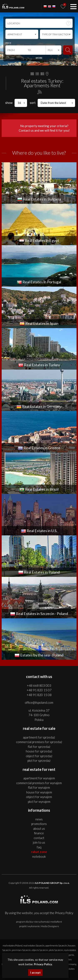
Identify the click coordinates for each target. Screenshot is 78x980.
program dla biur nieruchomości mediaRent (39, 922)
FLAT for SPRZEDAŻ (39, 747)
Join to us (39, 842)
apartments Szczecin (56, 945)
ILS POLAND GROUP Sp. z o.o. (52, 883)
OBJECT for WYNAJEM (39, 797)
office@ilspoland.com (39, 702)
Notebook (39, 856)
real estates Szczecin (34, 945)
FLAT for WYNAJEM (39, 787)
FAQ (39, 847)
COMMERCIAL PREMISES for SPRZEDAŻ (39, 742)
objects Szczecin (40, 950)
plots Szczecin (56, 950)
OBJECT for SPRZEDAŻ (39, 756)
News (39, 819)
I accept (35, 973)
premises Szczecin (21, 950)
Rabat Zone (39, 852)
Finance (39, 833)
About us (39, 828)
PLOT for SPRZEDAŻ (39, 760)
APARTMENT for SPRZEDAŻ (39, 737)
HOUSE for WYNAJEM (39, 792)
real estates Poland (13, 945)
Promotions (39, 824)
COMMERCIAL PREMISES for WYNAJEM (39, 783)
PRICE (8, 43)
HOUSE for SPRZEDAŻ (39, 751)
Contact (39, 838)
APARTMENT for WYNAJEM (39, 778)
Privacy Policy (64, 913)
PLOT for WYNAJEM (39, 802)
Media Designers (50, 926)
